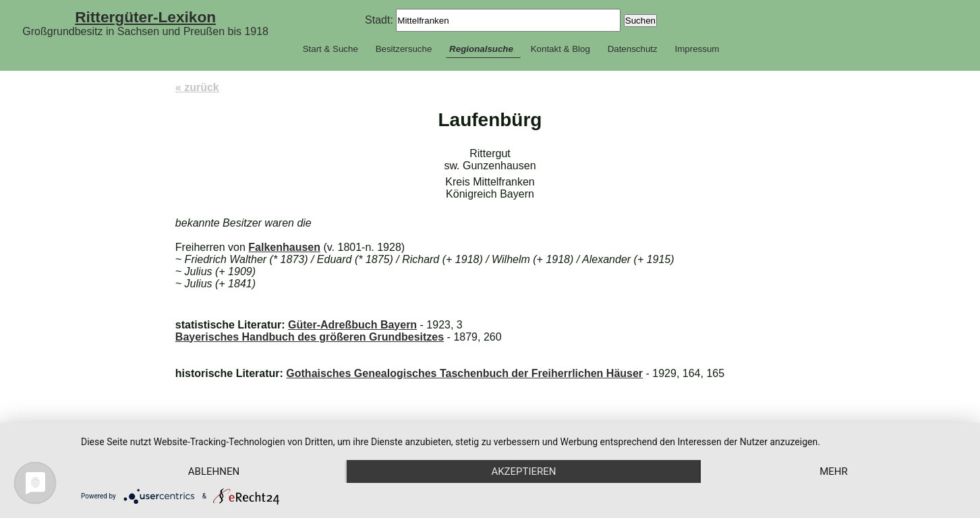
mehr (834, 471)
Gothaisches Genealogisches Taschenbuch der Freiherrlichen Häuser (464, 373)
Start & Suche (330, 49)
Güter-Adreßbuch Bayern (352, 325)
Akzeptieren (523, 471)
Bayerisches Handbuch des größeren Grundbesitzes (310, 337)
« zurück (197, 87)
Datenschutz (633, 49)
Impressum (697, 49)
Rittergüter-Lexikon (145, 17)
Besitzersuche (404, 49)
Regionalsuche (481, 49)
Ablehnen (214, 471)
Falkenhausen (284, 247)
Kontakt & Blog (560, 49)
